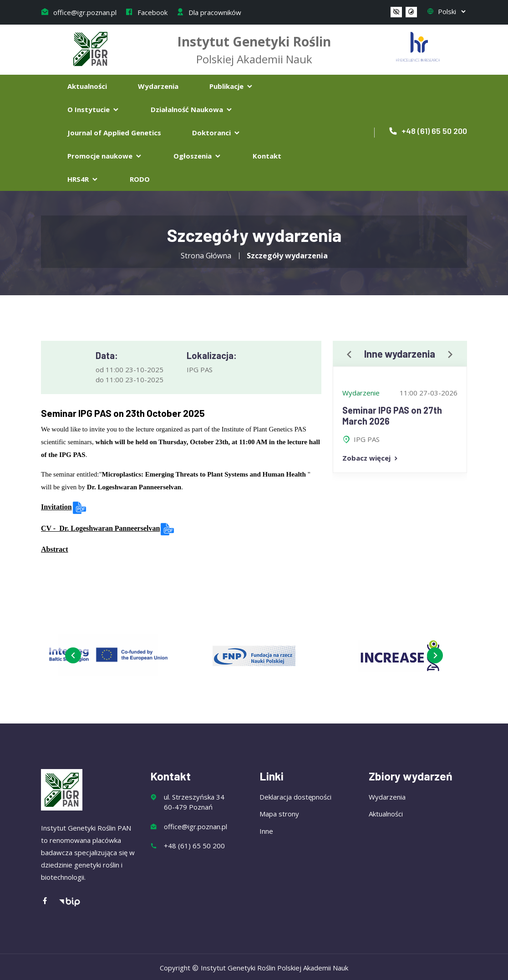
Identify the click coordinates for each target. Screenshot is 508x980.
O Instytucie (94, 109)
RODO (140, 179)
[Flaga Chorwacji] (418, 46)
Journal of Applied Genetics (114, 133)
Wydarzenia (158, 86)
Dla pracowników (209, 12)
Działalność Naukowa (192, 109)
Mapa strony (279, 814)
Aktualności (87, 86)
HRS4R (83, 179)
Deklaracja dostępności (295, 797)
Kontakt (267, 156)
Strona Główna (206, 256)
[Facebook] (50, 901)
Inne (266, 831)
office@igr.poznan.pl (79, 12)
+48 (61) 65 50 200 (428, 131)
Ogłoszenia (198, 156)
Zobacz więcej (371, 458)
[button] (396, 12)
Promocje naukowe (105, 156)
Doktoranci (216, 133)
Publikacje (231, 86)
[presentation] (349, 355)
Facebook (146, 12)
